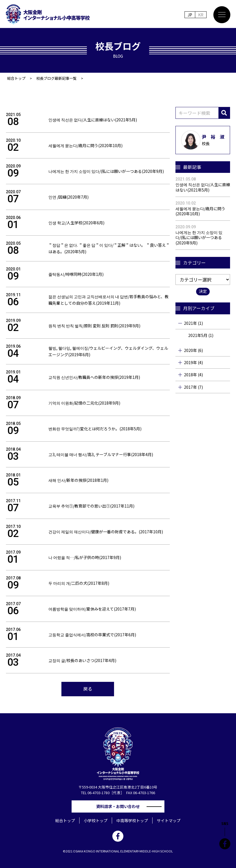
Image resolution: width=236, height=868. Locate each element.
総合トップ (16, 78)
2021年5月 (198, 335)
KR (201, 15)
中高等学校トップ (132, 820)
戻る (88, 689)
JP (190, 15)
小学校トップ (96, 820)
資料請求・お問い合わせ (120, 806)
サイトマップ (169, 820)
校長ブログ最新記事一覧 (56, 78)
